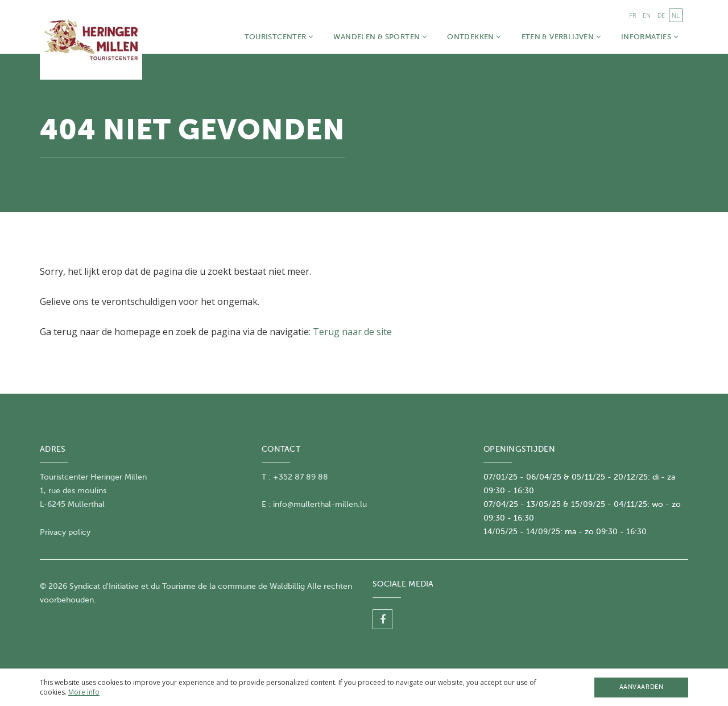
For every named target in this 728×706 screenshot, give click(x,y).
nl (676, 15)
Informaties (650, 37)
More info (84, 692)
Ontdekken (474, 37)
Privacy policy (65, 532)
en (647, 15)
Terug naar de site (352, 332)
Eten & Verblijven (561, 37)
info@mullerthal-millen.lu (320, 504)
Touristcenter (279, 37)
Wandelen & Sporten (380, 37)
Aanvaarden (641, 687)
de (661, 15)
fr (632, 15)
